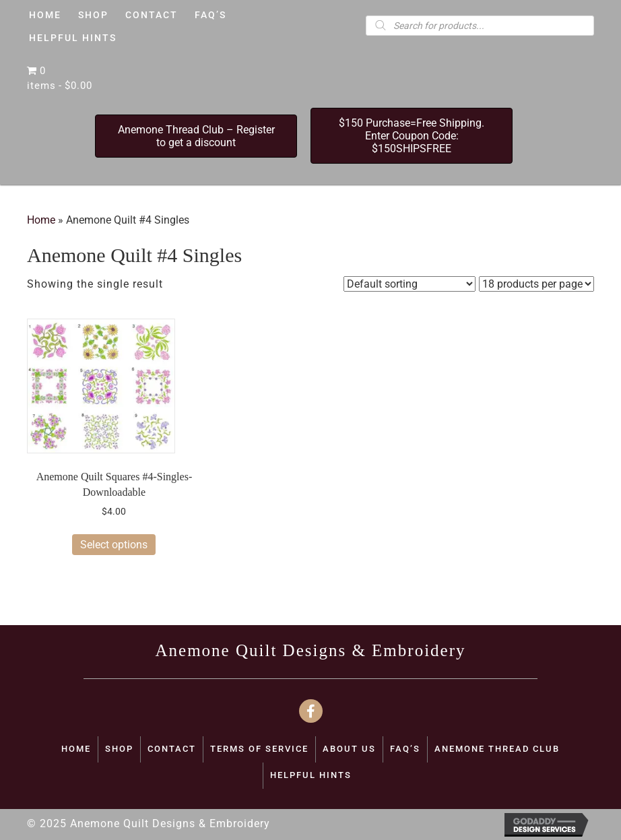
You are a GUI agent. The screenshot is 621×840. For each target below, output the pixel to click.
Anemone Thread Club (497, 749)
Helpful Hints (311, 775)
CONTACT (172, 749)
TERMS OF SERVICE (259, 749)
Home (41, 220)
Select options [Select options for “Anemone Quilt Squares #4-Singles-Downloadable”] (114, 545)
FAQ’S (405, 749)
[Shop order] (410, 284)
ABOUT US (349, 749)
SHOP (119, 749)
